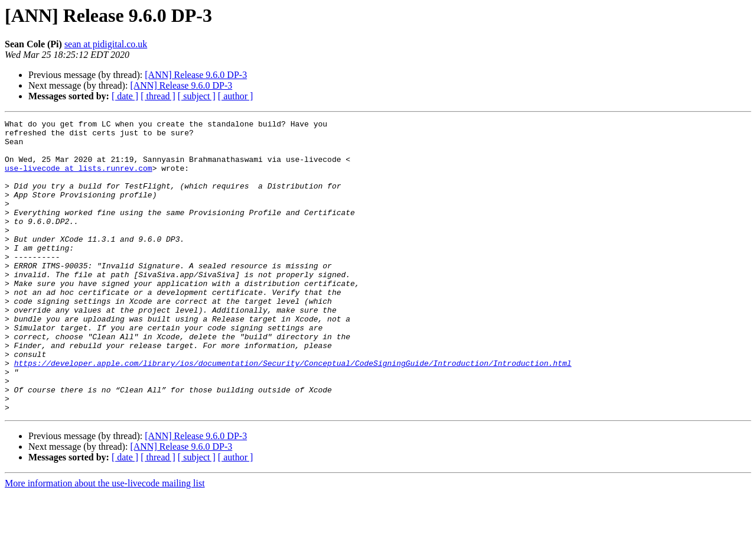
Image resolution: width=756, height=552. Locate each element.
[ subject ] (197, 96)
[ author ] (236, 96)
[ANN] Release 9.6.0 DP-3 (196, 75)
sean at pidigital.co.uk (106, 44)
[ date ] (125, 96)
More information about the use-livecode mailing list (105, 542)
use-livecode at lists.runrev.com (79, 178)
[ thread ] (158, 96)
